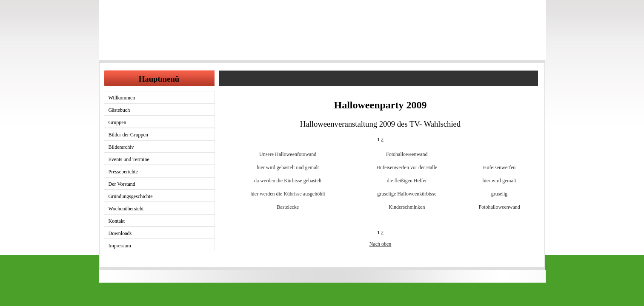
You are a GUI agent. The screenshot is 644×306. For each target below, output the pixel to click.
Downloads (120, 233)
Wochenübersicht (126, 209)
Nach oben (381, 244)
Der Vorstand (122, 184)
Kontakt (117, 221)
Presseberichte (123, 172)
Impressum (120, 246)
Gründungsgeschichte (131, 196)
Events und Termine (129, 159)
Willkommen (122, 98)
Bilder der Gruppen (128, 135)
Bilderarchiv (121, 147)
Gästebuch (119, 110)
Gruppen (117, 122)
